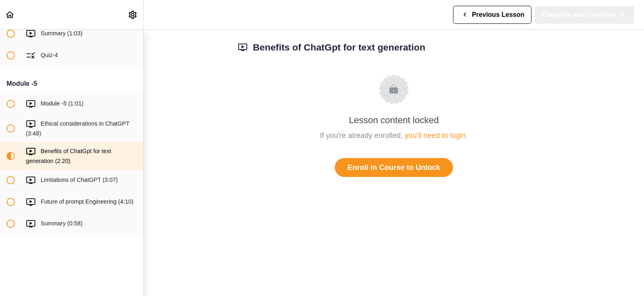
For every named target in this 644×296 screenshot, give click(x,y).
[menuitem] (133, 15)
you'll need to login (436, 135)
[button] (10, 15)
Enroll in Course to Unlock (394, 168)
